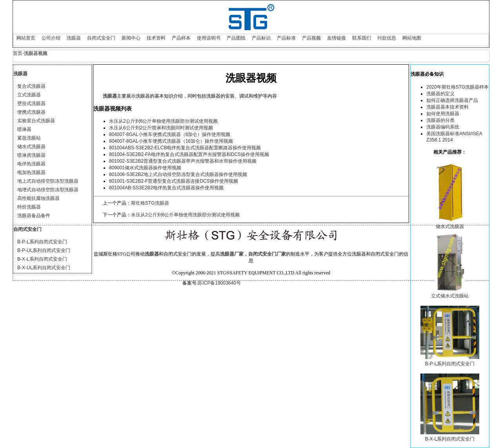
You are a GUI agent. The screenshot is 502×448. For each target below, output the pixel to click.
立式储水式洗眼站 (450, 296)
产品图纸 (236, 38)
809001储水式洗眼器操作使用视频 (145, 168)
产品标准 (286, 38)
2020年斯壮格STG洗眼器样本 (457, 87)
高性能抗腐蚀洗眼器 (38, 198)
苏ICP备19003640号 (219, 283)
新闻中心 (131, 38)
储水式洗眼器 (31, 147)
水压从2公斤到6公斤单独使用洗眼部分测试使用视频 (163, 121)
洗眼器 (74, 38)
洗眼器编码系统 (443, 127)
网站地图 (412, 38)
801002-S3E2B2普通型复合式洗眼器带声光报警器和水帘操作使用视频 (183, 161)
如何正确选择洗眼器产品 (452, 100)
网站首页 (26, 38)
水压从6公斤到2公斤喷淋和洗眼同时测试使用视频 (161, 128)
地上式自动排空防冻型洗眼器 (48, 181)
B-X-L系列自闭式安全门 (42, 259)
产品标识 (261, 38)
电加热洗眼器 (31, 172)
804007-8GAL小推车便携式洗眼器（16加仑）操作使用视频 (171, 141)
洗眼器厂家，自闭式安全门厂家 (253, 254)
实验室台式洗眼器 (36, 121)
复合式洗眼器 (31, 86)
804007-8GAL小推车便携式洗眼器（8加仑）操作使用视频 (170, 134)
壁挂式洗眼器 (31, 103)
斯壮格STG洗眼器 (150, 203)
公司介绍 (51, 38)
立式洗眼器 (29, 95)
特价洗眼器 (29, 207)
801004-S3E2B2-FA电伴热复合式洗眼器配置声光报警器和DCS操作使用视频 (189, 154)
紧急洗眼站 (29, 138)
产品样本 (181, 38)
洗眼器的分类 (440, 120)
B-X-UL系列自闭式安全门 (44, 268)
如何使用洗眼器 (443, 114)
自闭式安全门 (101, 38)
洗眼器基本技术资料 (447, 107)
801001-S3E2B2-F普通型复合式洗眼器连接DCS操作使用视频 (174, 181)
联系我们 (362, 38)
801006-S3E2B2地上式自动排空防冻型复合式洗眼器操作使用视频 (178, 174)
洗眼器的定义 (440, 94)
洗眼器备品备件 (34, 216)
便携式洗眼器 (31, 112)
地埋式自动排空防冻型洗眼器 (48, 190)
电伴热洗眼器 (31, 164)
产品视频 (311, 38)
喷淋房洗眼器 (31, 155)
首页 (18, 53)
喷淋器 (24, 129)
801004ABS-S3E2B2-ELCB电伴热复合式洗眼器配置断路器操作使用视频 (185, 148)
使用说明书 (209, 38)
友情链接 (336, 38)
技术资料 (156, 38)
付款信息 (387, 38)
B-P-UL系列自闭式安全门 (44, 250)
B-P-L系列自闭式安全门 (42, 242)
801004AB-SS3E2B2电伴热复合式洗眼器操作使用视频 (166, 188)
